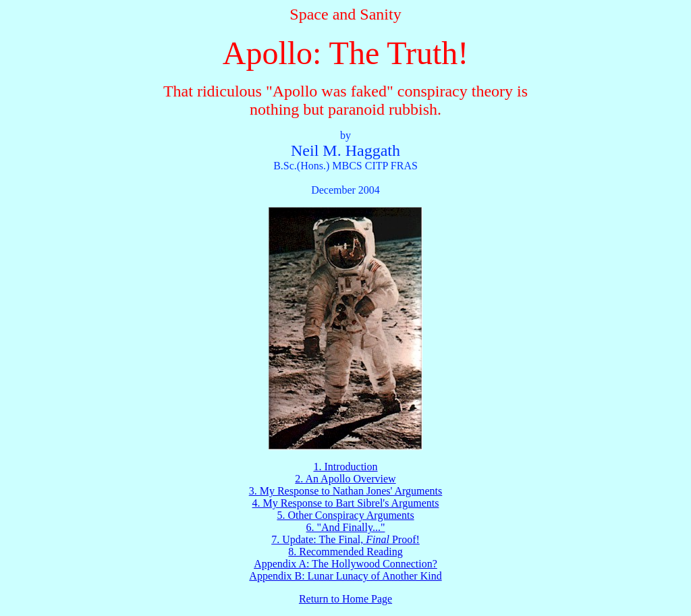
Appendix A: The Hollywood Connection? (345, 564)
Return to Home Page (345, 599)
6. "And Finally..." (346, 527)
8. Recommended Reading (345, 552)
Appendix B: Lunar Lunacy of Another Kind (345, 576)
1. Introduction (345, 467)
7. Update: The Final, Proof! (345, 539)
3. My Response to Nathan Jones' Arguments (346, 491)
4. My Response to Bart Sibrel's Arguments (346, 503)
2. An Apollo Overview (345, 479)
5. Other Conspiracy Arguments (345, 515)
